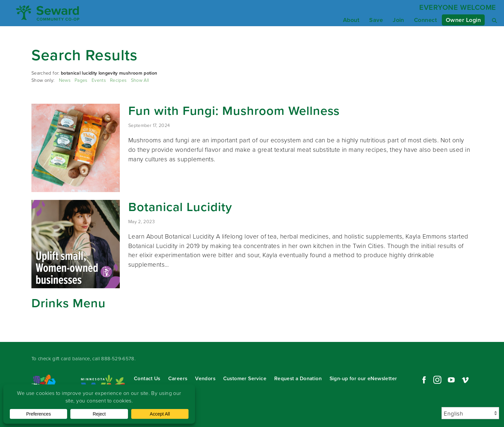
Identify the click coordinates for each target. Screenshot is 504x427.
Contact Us (147, 378)
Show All (140, 80)
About (351, 20)
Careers (178, 378)
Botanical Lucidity (180, 207)
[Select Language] (470, 413)
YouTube (451, 380)
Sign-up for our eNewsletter (363, 378)
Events (99, 80)
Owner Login (463, 20)
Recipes (118, 80)
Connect (425, 20)
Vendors (205, 378)
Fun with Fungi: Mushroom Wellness (234, 110)
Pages (81, 80)
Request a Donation (298, 378)
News (65, 80)
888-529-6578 (118, 358)
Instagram (437, 380)
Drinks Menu (69, 303)
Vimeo (465, 380)
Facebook (423, 380)
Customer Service (245, 378)
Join (398, 20)
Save (376, 20)
